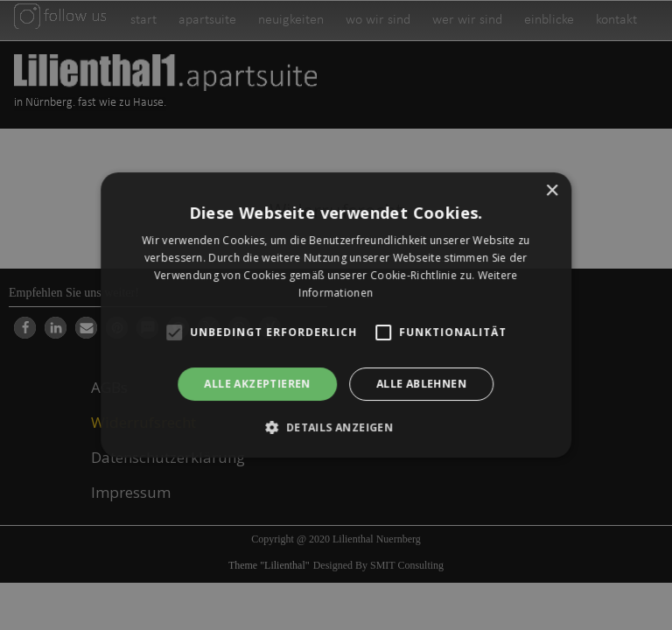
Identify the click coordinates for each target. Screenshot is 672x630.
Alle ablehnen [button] (421, 384)
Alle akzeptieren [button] (258, 384)
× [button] (552, 191)
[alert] (336, 315)
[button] (336, 427)
